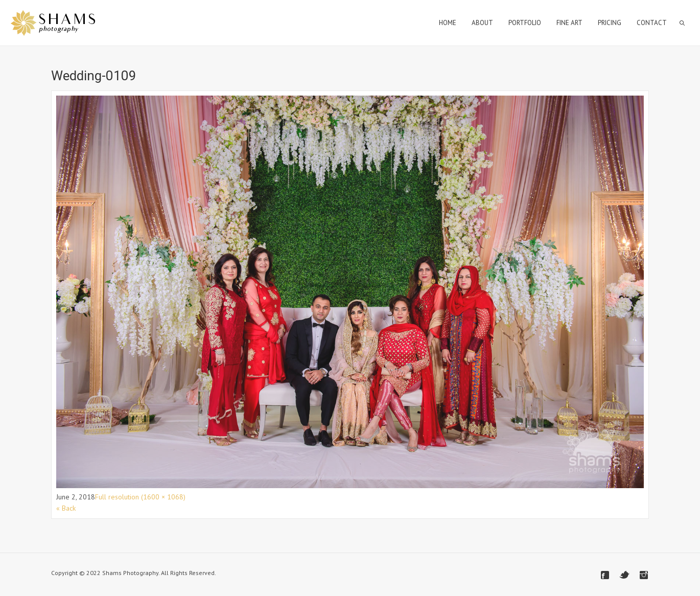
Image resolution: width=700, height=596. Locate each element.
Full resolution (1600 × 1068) (140, 497)
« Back (66, 508)
